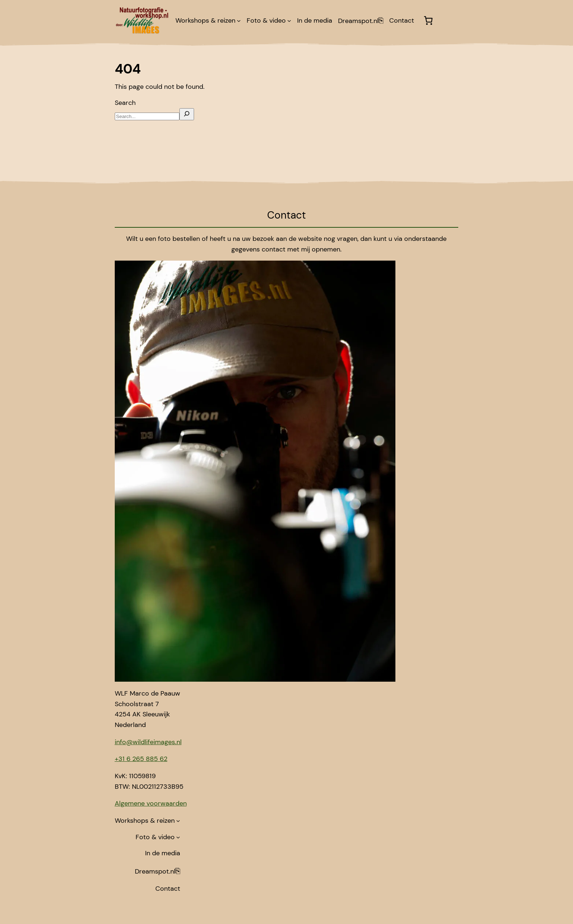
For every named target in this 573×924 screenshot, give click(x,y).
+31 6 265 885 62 (141, 759)
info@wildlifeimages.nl (148, 742)
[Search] (187, 114)
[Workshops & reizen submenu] (239, 21)
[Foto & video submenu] (289, 21)
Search (125, 103)
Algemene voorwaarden (151, 803)
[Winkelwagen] (428, 20)
